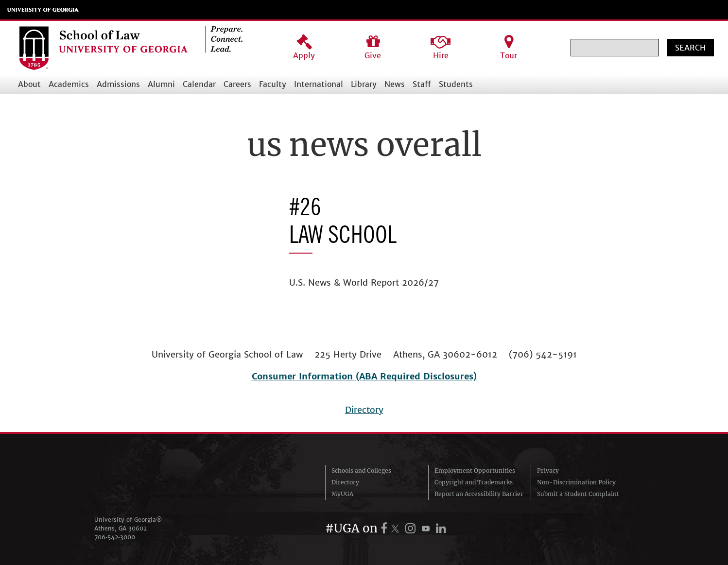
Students (456, 84)
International (319, 84)
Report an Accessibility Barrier (479, 494)
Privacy (548, 471)
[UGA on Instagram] (412, 528)
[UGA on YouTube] (427, 528)
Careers (237, 84)
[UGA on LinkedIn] (441, 528)
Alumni (161, 84)
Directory (364, 410)
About (29, 84)
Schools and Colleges (361, 471)
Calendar (199, 84)
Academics (69, 84)
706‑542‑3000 (115, 537)
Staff (422, 84)
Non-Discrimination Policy (576, 482)
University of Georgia (43, 10)
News (395, 84)
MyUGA (342, 494)
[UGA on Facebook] (385, 528)
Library (364, 84)
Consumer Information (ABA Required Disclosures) (364, 376)
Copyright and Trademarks (474, 482)
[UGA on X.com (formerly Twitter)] (397, 528)
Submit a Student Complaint (578, 494)
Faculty (273, 84)
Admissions (118, 84)
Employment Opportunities (475, 471)
